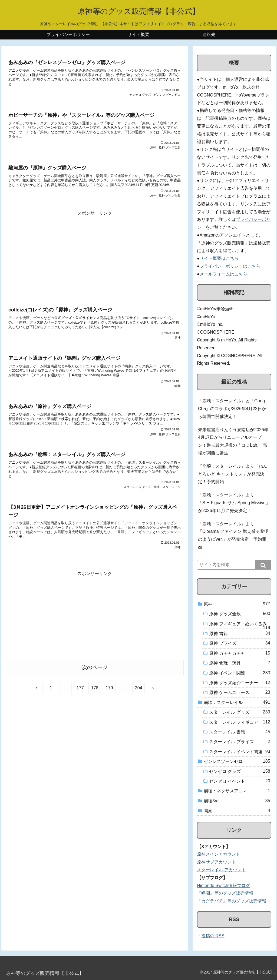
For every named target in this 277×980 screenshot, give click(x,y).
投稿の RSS (213, 936)
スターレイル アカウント (221, 870)
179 (109, 688)
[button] (263, 565)
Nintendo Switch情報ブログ (223, 886)
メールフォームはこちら (223, 274)
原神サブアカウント (216, 862)
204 (139, 688)
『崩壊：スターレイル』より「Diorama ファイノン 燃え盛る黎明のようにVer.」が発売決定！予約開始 (233, 535)
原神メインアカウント (219, 854)
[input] (234, 565)
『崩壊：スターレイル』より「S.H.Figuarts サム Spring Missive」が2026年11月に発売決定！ (234, 503)
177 (80, 688)
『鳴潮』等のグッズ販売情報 (225, 893)
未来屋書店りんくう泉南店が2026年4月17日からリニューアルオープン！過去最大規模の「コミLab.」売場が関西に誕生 (233, 441)
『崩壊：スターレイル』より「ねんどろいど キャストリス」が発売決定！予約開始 (233, 474)
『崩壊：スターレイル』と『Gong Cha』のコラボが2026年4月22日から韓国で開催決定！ (232, 409)
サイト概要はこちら (219, 258)
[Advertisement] (95, 255)
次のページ (95, 667)
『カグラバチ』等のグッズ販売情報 (232, 901)
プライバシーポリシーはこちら (230, 266)
